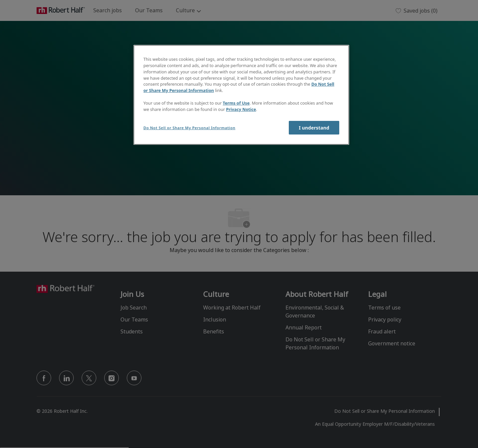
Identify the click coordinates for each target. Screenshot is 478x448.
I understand (314, 128)
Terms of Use (236, 103)
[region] (241, 95)
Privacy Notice (241, 109)
